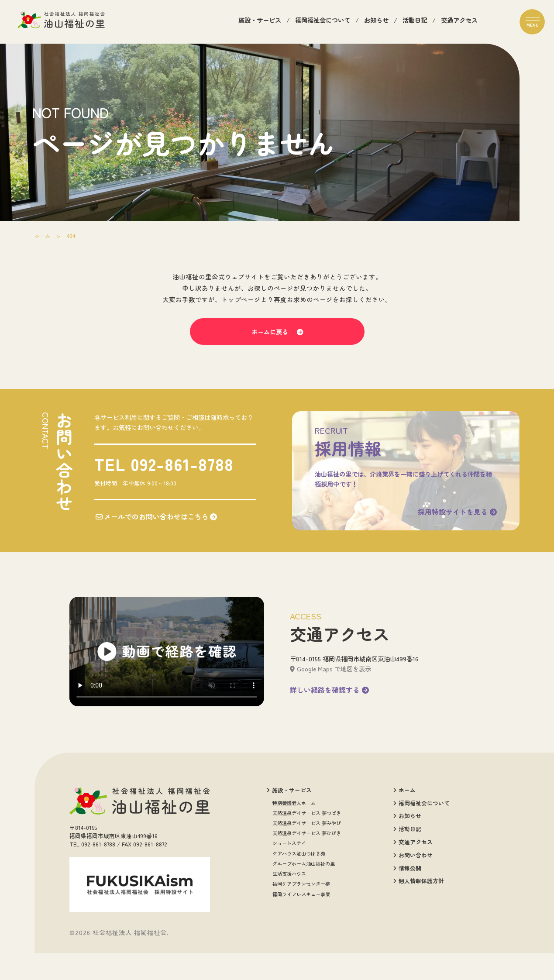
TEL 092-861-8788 (161, 486)
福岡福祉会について (323, 22)
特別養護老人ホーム (294, 834)
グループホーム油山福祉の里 (304, 895)
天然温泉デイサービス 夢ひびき (307, 865)
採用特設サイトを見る (452, 534)
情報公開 (407, 900)
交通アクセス (459, 22)
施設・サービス (260, 22)
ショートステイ (289, 875)
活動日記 (415, 22)
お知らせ (376, 22)
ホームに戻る (277, 345)
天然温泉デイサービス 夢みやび (307, 854)
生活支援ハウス (289, 905)
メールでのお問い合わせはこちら (153, 539)
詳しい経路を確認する (329, 721)
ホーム (43, 236)
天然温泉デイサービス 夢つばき (307, 844)
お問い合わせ (413, 887)
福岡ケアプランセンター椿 (301, 915)
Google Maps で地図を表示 (330, 700)
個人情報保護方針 (418, 913)
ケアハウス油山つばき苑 (299, 885)
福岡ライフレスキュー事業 (301, 925)
